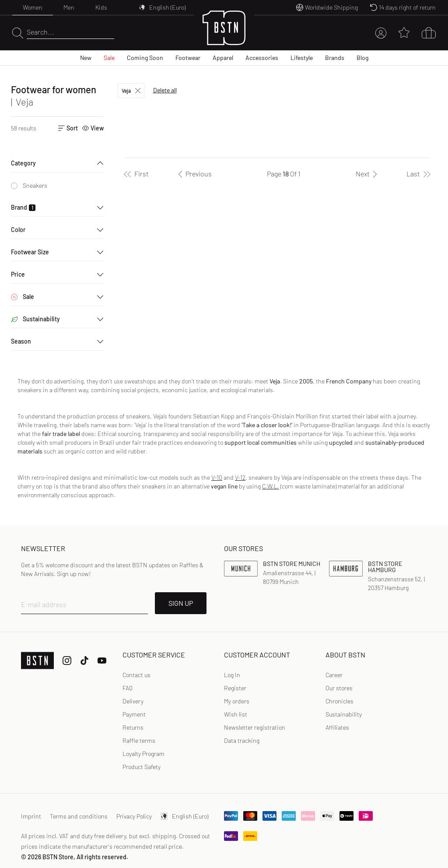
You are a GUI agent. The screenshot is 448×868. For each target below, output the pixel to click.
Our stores (339, 688)
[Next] (368, 174)
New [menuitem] (86, 58)
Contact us (136, 675)
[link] (232, 675)
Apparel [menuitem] (223, 58)
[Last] (418, 174)
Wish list (236, 714)
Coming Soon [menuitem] (145, 58)
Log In (232, 675)
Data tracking (242, 740)
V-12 (240, 477)
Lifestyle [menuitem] (302, 58)
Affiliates (337, 727)
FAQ (128, 688)
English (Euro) (184, 816)
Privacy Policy (134, 816)
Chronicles (339, 701)
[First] (136, 174)
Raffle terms (139, 740)
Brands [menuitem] (335, 58)
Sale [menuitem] (109, 58)
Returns (133, 727)
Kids (101, 7)
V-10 (217, 477)
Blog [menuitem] (362, 58)
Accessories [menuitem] (262, 58)
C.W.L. (271, 486)
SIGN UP (181, 603)
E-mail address (44, 604)
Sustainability (344, 714)
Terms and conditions (79, 816)
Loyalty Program (143, 754)
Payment (134, 714)
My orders (237, 701)
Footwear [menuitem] (188, 58)
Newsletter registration (255, 727)
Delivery (133, 701)
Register (235, 688)
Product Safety (142, 767)
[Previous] (193, 174)
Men (69, 7)
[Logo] (224, 33)
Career (334, 675)
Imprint (31, 816)
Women (33, 7)
